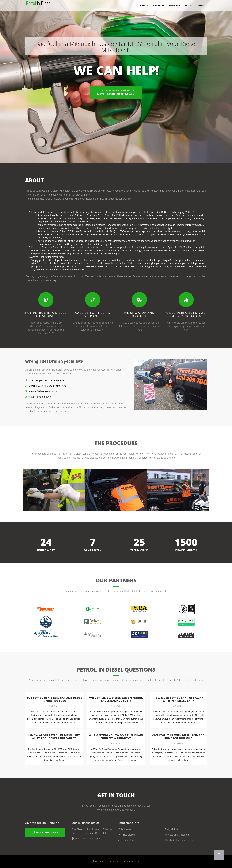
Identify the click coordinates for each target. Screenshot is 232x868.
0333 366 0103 (45, 832)
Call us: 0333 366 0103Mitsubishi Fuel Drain (116, 92)
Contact (201, 6)
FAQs (188, 6)
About (144, 6)
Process (175, 6)
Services (159, 6)
